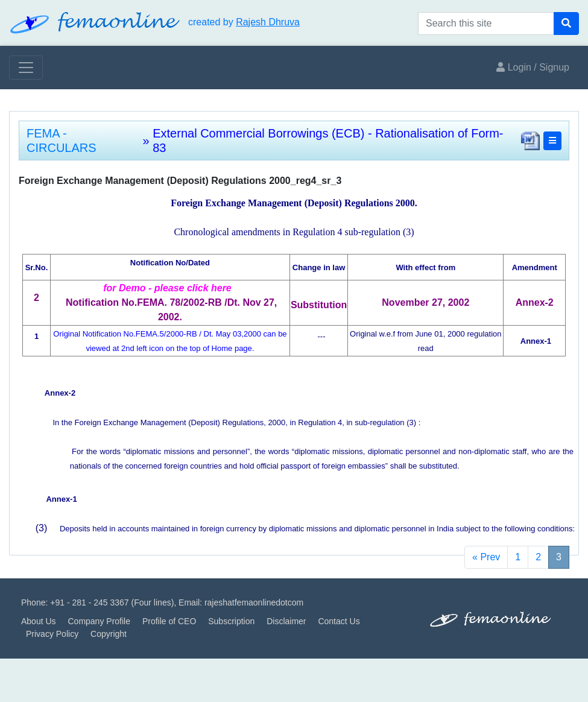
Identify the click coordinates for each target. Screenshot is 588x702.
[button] (552, 141)
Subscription (231, 621)
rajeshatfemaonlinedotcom (254, 602)
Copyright (109, 634)
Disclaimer (286, 621)
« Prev (486, 557)
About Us (39, 621)
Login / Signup (533, 67)
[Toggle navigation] (26, 68)
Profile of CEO (169, 621)
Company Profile (99, 621)
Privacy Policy (52, 634)
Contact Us (339, 621)
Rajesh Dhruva (268, 22)
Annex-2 (60, 393)
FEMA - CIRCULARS (62, 141)
